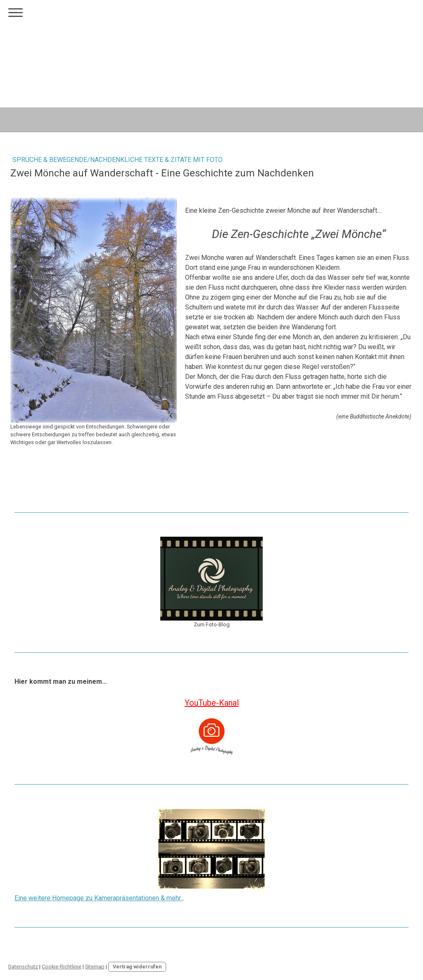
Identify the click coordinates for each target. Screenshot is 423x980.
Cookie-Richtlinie (62, 967)
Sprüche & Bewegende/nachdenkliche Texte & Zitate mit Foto (118, 160)
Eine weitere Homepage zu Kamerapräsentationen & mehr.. (99, 898)
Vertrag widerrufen (137, 967)
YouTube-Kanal (212, 703)
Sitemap (95, 967)
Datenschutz (23, 967)
